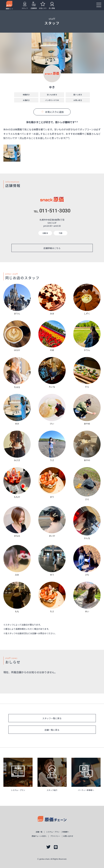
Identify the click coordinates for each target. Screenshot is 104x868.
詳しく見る (18, 776)
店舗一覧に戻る (52, 730)
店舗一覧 (39, 832)
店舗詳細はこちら (52, 248)
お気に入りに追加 (52, 112)
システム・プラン (53, 832)
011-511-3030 (52, 211)
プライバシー (55, 836)
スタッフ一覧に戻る (52, 718)
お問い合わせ (68, 836)
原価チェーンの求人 (39, 836)
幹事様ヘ (66, 832)
